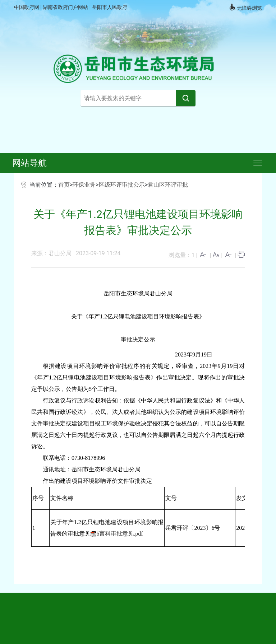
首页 (64, 185)
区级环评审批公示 (122, 185)
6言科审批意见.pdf (119, 534)
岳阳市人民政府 (110, 7)
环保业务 (84, 185)
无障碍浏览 (245, 7)
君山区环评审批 (168, 185)
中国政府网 (27, 7)
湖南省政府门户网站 (66, 7)
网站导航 (29, 163)
